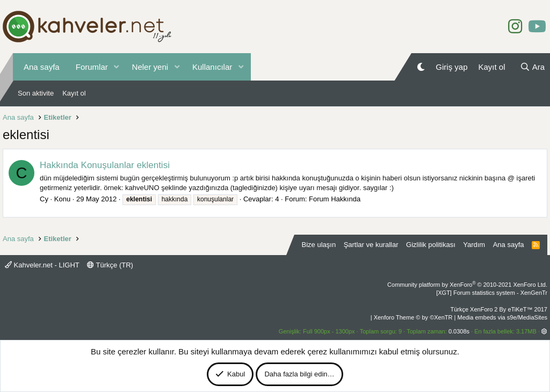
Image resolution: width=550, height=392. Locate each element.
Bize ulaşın (319, 245)
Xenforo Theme (413, 317)
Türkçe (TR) (110, 265)
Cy (44, 199)
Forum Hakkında (335, 199)
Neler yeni (150, 67)
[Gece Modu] (421, 67)
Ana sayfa (42, 67)
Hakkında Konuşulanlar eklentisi (105, 165)
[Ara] (532, 67)
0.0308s (459, 331)
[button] (117, 67)
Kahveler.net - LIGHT (42, 265)
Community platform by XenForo (467, 285)
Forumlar (92, 67)
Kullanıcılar (212, 67)
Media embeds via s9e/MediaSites (502, 317)
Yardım (474, 245)
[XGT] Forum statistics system (492, 293)
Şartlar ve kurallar (371, 245)
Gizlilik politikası (431, 245)
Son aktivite (36, 93)
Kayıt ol (74, 93)
